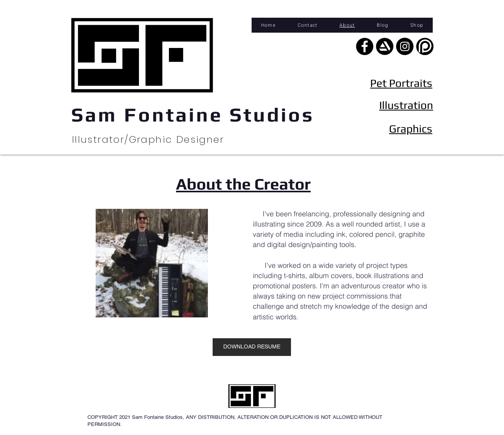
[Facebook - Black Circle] (365, 46)
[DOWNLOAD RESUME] (252, 347)
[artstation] (385, 46)
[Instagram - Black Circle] (405, 46)
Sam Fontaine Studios (193, 114)
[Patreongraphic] (425, 46)
